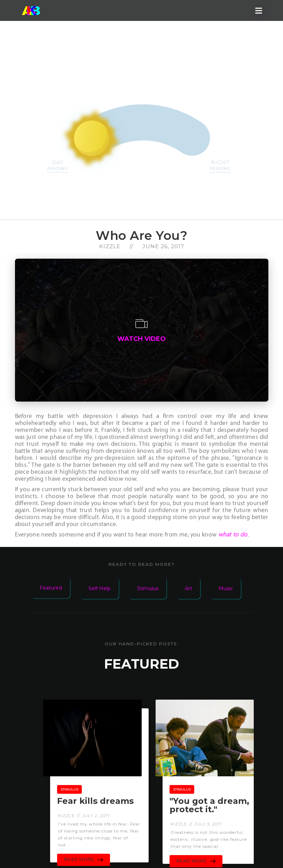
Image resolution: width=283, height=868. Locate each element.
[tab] (56, 583)
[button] (259, 11)
